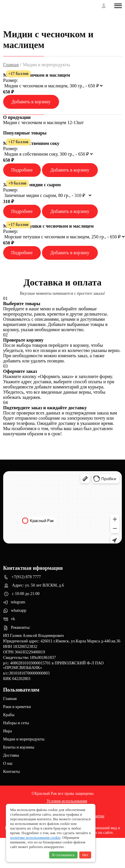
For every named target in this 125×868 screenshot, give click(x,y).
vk (9, 619)
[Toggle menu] (118, 6)
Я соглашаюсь (63, 855)
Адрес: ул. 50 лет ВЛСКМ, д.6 (34, 586)
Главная (11, 65)
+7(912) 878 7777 (22, 577)
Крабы (9, 715)
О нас (8, 763)
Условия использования (67, 801)
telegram (14, 602)
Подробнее (22, 170)
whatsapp (15, 611)
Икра (8, 731)
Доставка (11, 755)
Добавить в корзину (31, 102)
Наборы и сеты (16, 723)
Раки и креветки (17, 707)
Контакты (12, 772)
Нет (85, 855)
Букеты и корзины (19, 747)
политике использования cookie (35, 837)
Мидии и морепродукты (24, 739)
